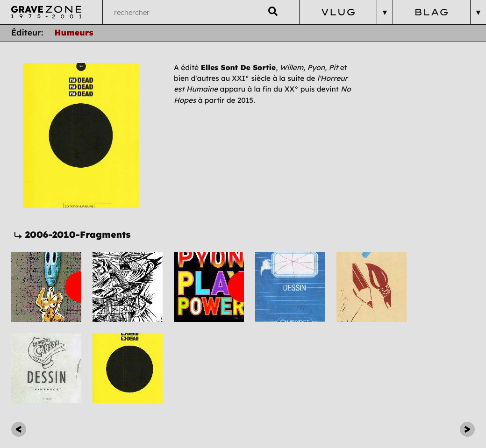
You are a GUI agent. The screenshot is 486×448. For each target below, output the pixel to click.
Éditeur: (27, 33)
